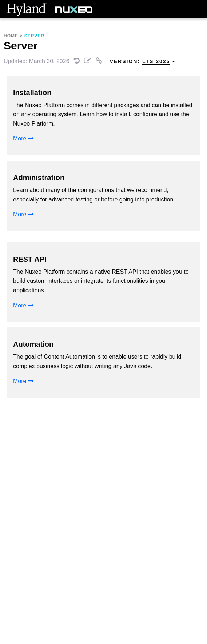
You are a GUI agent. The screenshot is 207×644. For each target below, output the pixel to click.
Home (11, 36)
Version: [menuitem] (143, 62)
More (23, 138)
